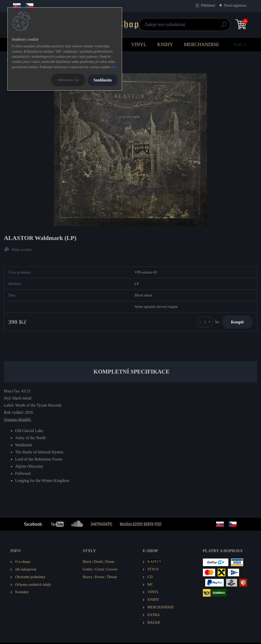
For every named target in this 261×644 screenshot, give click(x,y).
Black (87, 563)
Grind (100, 570)
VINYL (139, 44)
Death (98, 563)
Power (100, 578)
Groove (112, 570)
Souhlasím (103, 80)
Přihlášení (208, 5)
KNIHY (165, 44)
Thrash (112, 578)
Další (238, 44)
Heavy (87, 578)
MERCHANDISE (201, 44)
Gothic (88, 570)
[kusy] (202, 323)
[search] (192, 26)
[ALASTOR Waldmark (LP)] (130, 150)
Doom (110, 563)
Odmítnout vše (68, 80)
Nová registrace (235, 5)
